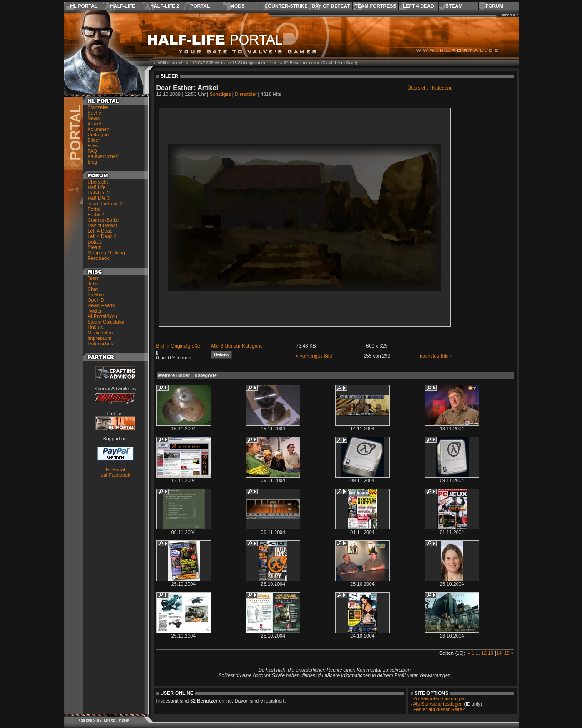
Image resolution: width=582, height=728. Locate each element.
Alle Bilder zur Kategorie (237, 346)
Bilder (94, 140)
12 (484, 653)
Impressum (100, 338)
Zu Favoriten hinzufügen (439, 698)
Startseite (98, 107)
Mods (237, 6)
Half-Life (123, 6)
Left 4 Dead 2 (102, 236)
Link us (95, 327)
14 (499, 653)
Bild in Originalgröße (178, 346)
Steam (454, 6)
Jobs (93, 284)
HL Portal (84, 6)
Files (93, 145)
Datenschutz (101, 344)
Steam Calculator (106, 322)
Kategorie (442, 88)
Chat (93, 289)
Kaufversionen (103, 156)
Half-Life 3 (99, 198)
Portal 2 (96, 214)
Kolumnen (99, 129)
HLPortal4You (103, 316)
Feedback (98, 258)
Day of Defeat (331, 6)
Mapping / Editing (106, 253)
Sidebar (96, 294)
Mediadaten (100, 333)
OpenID (96, 300)
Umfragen (98, 135)
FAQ (93, 151)
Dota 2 (95, 242)
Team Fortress (375, 6)
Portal (200, 6)
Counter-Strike (286, 6)
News (94, 118)
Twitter (95, 311)
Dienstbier (246, 94)
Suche (95, 113)
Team (94, 278)
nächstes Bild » (436, 356)
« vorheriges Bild (314, 356)
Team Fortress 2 (105, 204)
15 (507, 653)
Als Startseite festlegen (438, 704)
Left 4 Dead (419, 6)
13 (491, 653)
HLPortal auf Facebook (116, 472)
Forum (494, 6)
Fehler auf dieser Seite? (439, 709)
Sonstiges (220, 94)
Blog (93, 162)
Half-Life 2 (165, 6)
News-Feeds (101, 305)
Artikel (95, 124)
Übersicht (98, 182)
